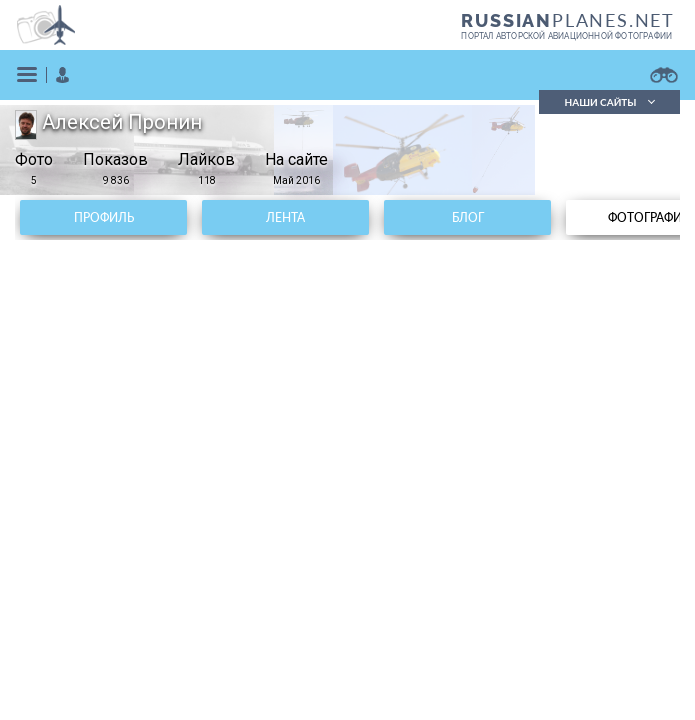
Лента (285, 217)
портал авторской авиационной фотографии (566, 36)
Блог (468, 217)
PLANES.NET (568, 20)
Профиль (104, 217)
